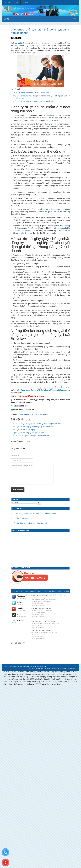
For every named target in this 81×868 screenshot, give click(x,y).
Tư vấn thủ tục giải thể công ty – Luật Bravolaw (31, 436)
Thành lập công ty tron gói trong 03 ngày (22, 666)
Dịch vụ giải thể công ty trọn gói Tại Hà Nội (29, 433)
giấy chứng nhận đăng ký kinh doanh (54, 209)
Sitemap (25, 2)
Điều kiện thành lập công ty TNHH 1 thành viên (31, 93)
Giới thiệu (7, 2)
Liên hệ (16, 2)
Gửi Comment (18, 489)
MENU (7, 19)
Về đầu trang (72, 668)
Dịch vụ (56, 595)
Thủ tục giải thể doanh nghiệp (25, 430)
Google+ (23, 609)
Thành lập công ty (36, 591)
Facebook (23, 597)
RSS (23, 615)
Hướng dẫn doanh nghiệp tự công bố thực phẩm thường (34, 513)
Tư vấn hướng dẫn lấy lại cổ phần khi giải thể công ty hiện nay (37, 424)
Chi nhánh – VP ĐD (20, 591)
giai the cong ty (25, 414)
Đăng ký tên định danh (21, 518)
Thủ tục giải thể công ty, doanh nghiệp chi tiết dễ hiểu (33, 101)
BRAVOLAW (63, 668)
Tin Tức (63, 595)
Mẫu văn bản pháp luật (43, 595)
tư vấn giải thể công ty (41, 414)
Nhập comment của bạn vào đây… (32, 474)
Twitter (23, 603)
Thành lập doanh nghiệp (53, 591)
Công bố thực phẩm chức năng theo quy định (30, 523)
